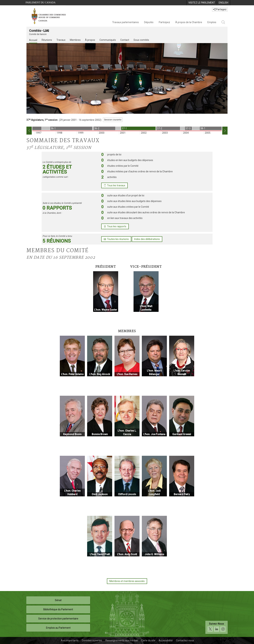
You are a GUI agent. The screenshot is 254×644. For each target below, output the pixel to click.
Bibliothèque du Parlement (58, 609)
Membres (75, 40)
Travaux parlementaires (126, 22)
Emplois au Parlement (58, 628)
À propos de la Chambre (189, 22)
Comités (35, 31)
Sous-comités (141, 40)
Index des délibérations (147, 239)
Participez (164, 22)
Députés (149, 22)
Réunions (47, 40)
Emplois (212, 22)
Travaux (61, 40)
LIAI (46, 31)
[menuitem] (202, 3)
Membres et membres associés (127, 581)
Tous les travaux (114, 185)
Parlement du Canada (41, 3)
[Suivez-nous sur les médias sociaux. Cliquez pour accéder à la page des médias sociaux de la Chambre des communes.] (217, 627)
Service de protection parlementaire (58, 619)
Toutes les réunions (116, 239)
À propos (90, 40)
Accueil (33, 40)
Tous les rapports (115, 226)
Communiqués (108, 40)
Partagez (220, 9)
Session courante (113, 120)
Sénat (58, 600)
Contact (125, 40)
